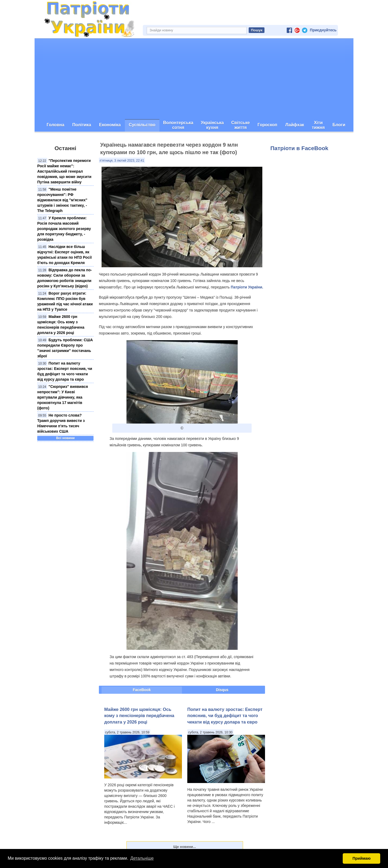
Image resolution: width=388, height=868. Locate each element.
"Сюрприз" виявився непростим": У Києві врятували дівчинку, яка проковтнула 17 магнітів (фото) (63, 397)
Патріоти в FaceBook (299, 148)
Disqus (222, 690)
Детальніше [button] (142, 858)
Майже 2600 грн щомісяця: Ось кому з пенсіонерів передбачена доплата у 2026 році (139, 716)
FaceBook (142, 690)
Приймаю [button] (361, 858)
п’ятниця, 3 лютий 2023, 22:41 (122, 161)
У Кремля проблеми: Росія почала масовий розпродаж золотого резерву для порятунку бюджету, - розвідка (64, 229)
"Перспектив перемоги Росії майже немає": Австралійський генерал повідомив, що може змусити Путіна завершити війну (64, 171)
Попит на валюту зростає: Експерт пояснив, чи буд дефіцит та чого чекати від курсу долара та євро (225, 716)
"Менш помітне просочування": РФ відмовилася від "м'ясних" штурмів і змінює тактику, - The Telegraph (62, 200)
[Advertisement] (194, 79)
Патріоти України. (247, 287)
